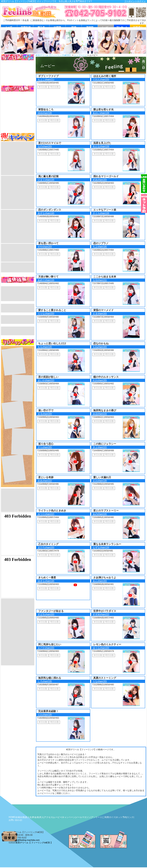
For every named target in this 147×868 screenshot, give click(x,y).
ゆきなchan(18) (46, 581)
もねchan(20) (100, 347)
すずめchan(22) (101, 614)
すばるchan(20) (46, 614)
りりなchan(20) (46, 314)
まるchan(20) (45, 414)
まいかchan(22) (46, 380)
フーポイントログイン (135, 1)
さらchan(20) (45, 447)
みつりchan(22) (46, 514)
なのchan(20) (45, 146)
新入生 (28, 817)
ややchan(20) (45, 247)
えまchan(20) (100, 314)
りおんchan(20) (101, 79)
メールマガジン (83, 817)
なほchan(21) (100, 280)
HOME (12, 817)
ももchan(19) (45, 347)
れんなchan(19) (101, 146)
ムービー (57, 817)
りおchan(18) (45, 715)
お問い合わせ (15, 820)
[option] (9, 42)
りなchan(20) (100, 681)
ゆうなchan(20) (101, 648)
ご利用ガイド (109, 817)
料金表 (36, 817)
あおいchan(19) (101, 113)
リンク (130, 817)
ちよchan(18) (100, 247)
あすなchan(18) (46, 213)
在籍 (18, 817)
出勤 (23, 817)
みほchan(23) (100, 414)
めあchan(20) (100, 180)
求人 (41, 817)
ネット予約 (121, 817)
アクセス (48, 817)
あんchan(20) (100, 581)
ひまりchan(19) (46, 180)
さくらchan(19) (101, 213)
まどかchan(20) (46, 648)
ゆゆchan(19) (45, 113)
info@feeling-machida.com (27, 840)
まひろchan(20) (46, 547)
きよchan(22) (100, 447)
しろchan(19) (45, 681)
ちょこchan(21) (46, 79)
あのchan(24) (100, 514)
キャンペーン (69, 817)
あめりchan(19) (46, 280)
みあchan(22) (45, 481)
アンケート (97, 817)
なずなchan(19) (101, 547)
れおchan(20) (100, 380)
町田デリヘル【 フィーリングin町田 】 (34, 843)
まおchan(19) (100, 481)
